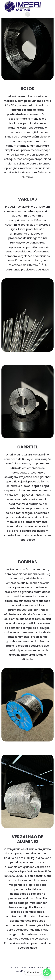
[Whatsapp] (47, 972)
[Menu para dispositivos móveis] (28, 14)
